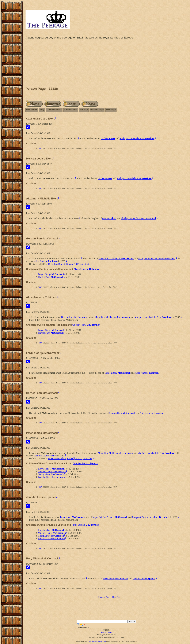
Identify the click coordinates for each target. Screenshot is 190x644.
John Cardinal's (92, 642)
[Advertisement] (106, 64)
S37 (40, 148)
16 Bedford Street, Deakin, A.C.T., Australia (69, 264)
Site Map (84, 110)
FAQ (42, 110)
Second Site (102, 642)
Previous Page (97, 110)
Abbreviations (71, 110)
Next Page (111, 110)
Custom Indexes (54, 110)
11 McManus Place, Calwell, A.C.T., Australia (70, 458)
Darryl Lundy (106, 632)
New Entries (32, 110)
